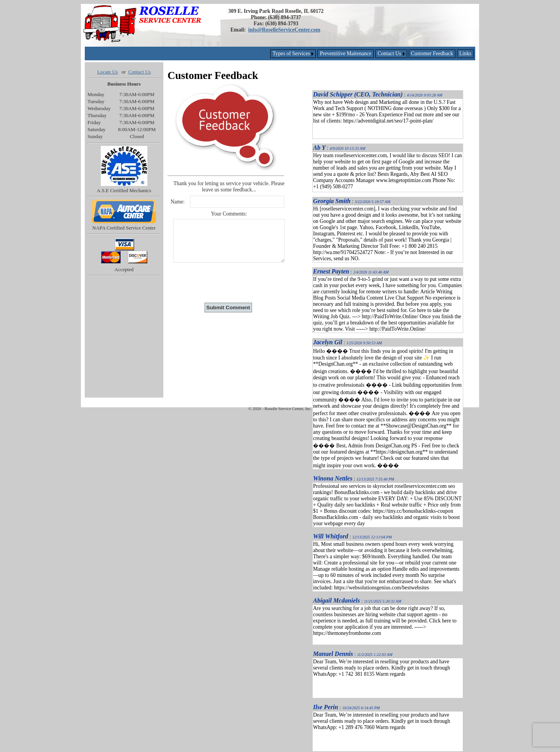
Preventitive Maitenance (346, 53)
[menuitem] (465, 54)
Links (465, 53)
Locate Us (108, 72)
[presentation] (229, 282)
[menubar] (372, 54)
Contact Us (389, 53)
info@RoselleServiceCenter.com (284, 30)
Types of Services (291, 53)
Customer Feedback (432, 53)
